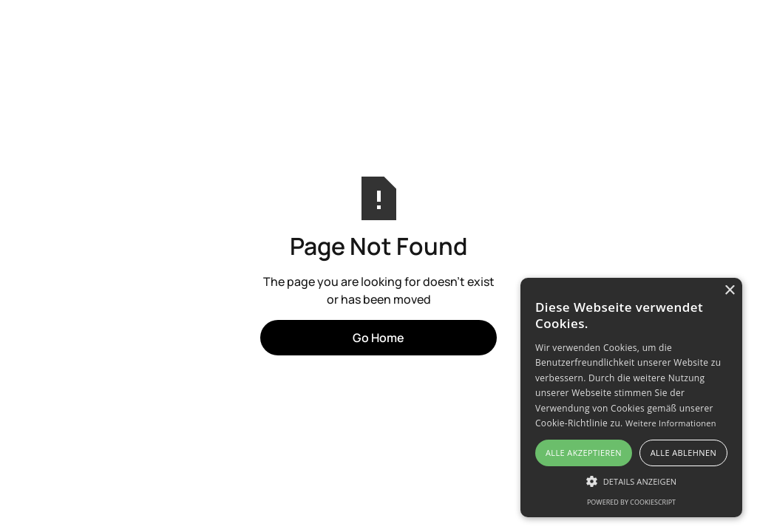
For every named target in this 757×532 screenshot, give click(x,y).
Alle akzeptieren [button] (584, 453)
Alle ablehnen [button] (683, 453)
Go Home (378, 338)
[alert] (631, 398)
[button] (631, 481)
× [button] (729, 291)
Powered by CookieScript (631, 502)
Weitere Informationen (671, 423)
